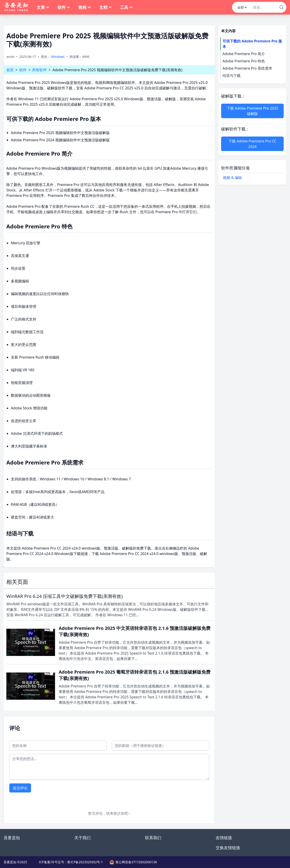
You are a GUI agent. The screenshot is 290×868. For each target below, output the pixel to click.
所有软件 (39, 70)
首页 (10, 70)
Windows (58, 57)
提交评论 (20, 788)
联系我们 (153, 838)
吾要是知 (12, 838)
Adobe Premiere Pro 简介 (244, 54)
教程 (85, 7)
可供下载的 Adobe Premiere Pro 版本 (252, 44)
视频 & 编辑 (232, 178)
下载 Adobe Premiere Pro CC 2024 (252, 144)
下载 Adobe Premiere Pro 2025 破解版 (252, 111)
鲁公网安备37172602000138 (136, 862)
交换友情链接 (228, 848)
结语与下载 (232, 76)
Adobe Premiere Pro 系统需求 (247, 68)
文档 (106, 7)
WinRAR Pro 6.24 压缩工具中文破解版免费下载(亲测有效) (64, 596)
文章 (43, 7)
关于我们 (82, 838)
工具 (126, 7)
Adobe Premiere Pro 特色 (244, 61)
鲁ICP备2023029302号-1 (85, 862)
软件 (64, 7)
